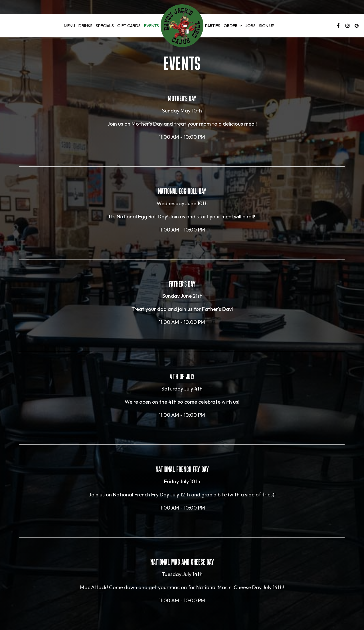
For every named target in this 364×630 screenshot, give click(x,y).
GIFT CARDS (129, 26)
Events (151, 26)
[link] (182, 26)
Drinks (85, 26)
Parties (213, 26)
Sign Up (266, 26)
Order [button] (233, 26)
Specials (105, 26)
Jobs (250, 26)
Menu (69, 26)
